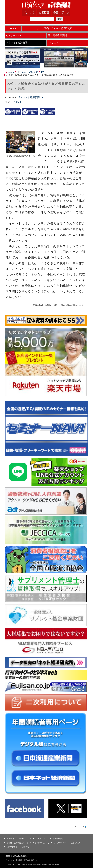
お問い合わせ (12, 847)
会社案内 (10, 839)
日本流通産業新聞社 (46, 5)
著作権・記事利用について (17, 843)
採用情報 (26, 847)
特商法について (42, 839)
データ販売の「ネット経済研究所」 (56, 28)
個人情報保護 (58, 839)
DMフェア (53, 43)
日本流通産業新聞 (57, 35)
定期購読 (49, 13)
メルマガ (34, 13)
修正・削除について (41, 843)
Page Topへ (80, 827)
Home (13, 28)
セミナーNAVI (14, 35)
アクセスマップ (25, 839)
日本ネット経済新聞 (17, 43)
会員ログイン (64, 13)
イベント (17, 102)
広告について (76, 843)
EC (43, 72)
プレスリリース (60, 843)
